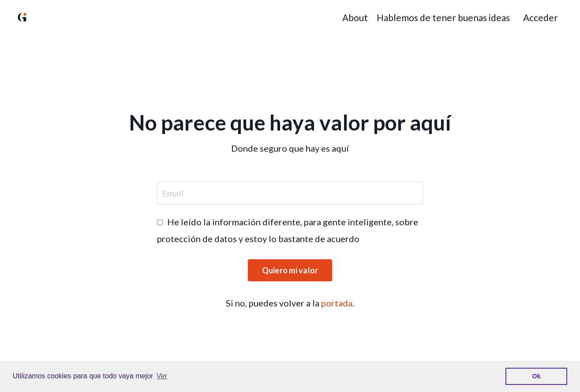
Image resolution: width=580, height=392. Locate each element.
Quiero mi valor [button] (290, 270)
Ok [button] (537, 376)
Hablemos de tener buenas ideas (443, 17)
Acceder (541, 17)
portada (337, 303)
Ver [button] (162, 376)
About (355, 17)
